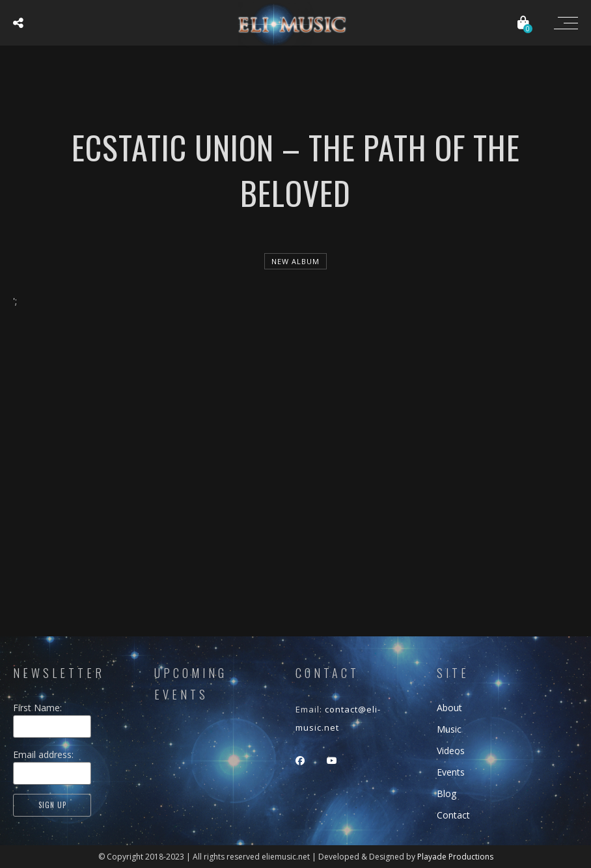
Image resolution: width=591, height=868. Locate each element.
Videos (451, 751)
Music (449, 729)
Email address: (43, 754)
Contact (453, 815)
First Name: (44, 708)
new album (295, 261)
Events (451, 772)
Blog (447, 793)
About (449, 708)
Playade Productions (455, 857)
